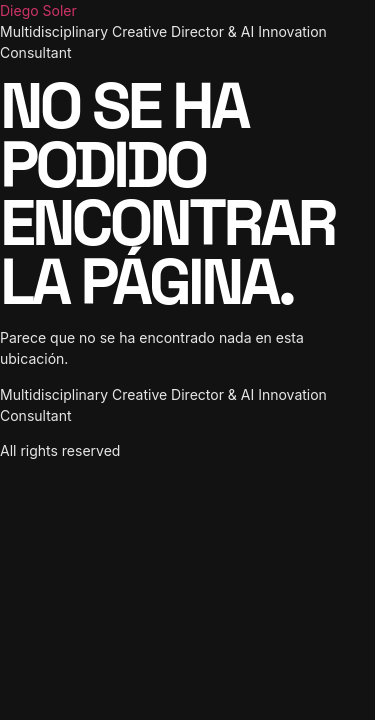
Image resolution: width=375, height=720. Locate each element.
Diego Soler (38, 10)
